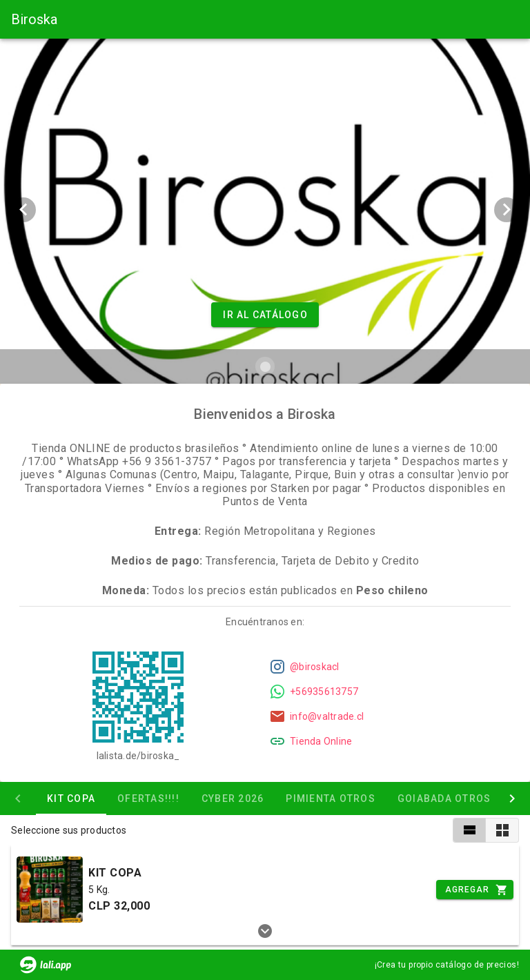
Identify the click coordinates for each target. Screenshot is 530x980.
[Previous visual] (23, 210)
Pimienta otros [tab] (331, 798)
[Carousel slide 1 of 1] (265, 366)
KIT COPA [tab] (71, 798)
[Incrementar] (475, 890)
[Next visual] (507, 210)
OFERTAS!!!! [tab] (148, 798)
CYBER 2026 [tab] (233, 798)
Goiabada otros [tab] (444, 798)
